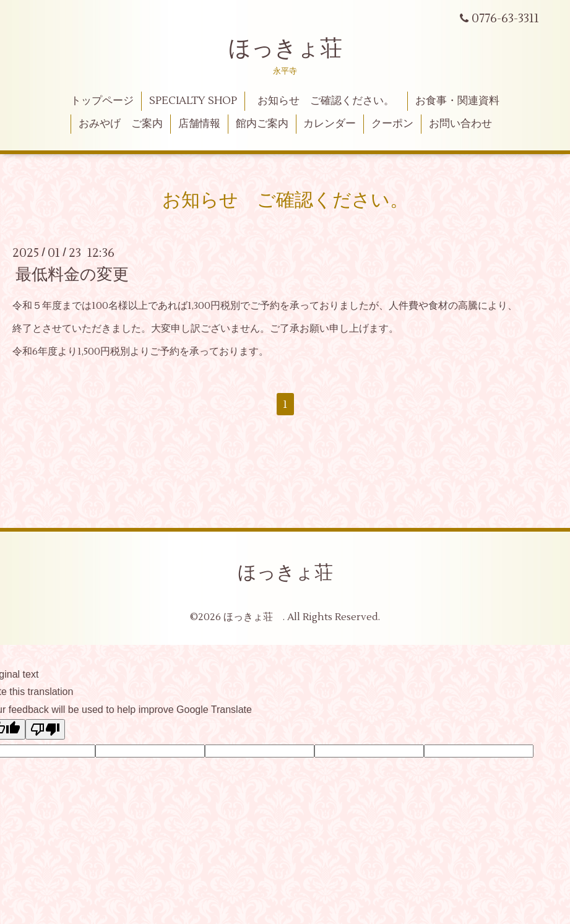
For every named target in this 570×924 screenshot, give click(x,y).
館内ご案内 (262, 124)
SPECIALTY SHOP (193, 101)
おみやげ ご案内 (121, 124)
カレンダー (330, 124)
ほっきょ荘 (285, 49)
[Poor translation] (45, 729)
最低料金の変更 (72, 275)
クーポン (392, 124)
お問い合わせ (460, 124)
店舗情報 (199, 124)
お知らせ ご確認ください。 (331, 101)
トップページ (102, 101)
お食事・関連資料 (457, 101)
